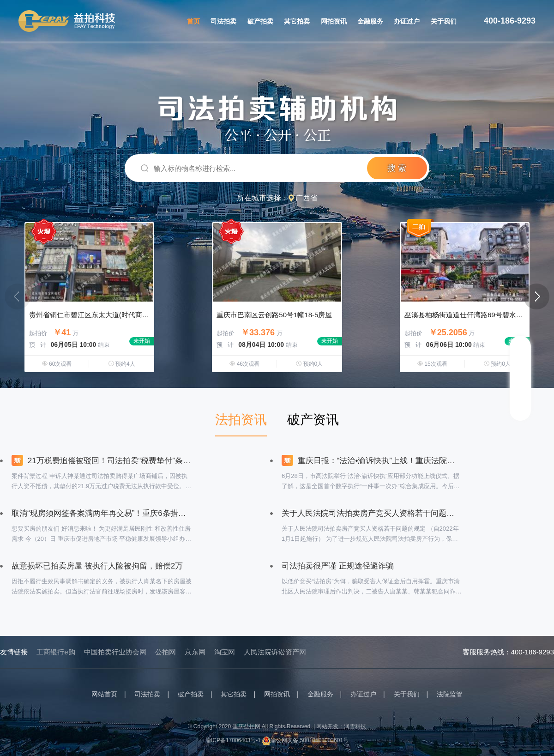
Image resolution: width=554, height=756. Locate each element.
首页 (193, 21)
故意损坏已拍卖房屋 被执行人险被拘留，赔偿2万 (97, 566)
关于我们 (444, 21)
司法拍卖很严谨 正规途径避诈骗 (338, 566)
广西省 (307, 198)
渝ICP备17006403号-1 (233, 740)
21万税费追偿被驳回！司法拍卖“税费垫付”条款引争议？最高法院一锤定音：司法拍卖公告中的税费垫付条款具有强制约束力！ (102, 460)
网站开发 (327, 726)
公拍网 (166, 652)
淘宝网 (225, 652)
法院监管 (450, 694)
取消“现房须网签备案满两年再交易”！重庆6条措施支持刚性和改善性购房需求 (102, 513)
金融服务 (370, 21)
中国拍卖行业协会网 (115, 652)
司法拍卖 (223, 21)
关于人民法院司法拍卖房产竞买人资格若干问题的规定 (372, 513)
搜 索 (397, 168)
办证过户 (407, 21)
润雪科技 (355, 726)
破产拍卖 (260, 21)
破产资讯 (313, 420)
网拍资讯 (334, 21)
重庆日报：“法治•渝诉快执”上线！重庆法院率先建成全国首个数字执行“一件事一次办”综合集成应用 (372, 460)
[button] (536, 296)
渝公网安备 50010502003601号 (305, 740)
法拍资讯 (241, 420)
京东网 (195, 652)
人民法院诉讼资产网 (275, 652)
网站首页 (104, 694)
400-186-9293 (510, 21)
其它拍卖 (297, 21)
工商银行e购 (56, 652)
